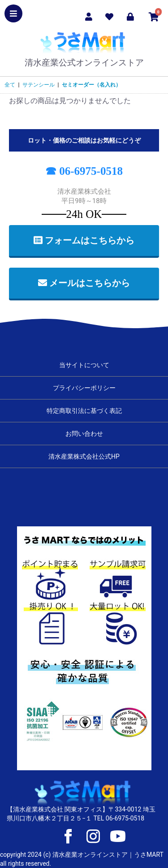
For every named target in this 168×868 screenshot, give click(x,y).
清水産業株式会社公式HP (84, 456)
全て (10, 85)
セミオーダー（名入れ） (91, 85)
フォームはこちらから (84, 240)
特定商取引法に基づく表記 (84, 411)
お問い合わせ (84, 434)
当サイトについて (84, 365)
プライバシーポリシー (84, 388)
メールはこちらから (84, 283)
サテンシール (39, 85)
